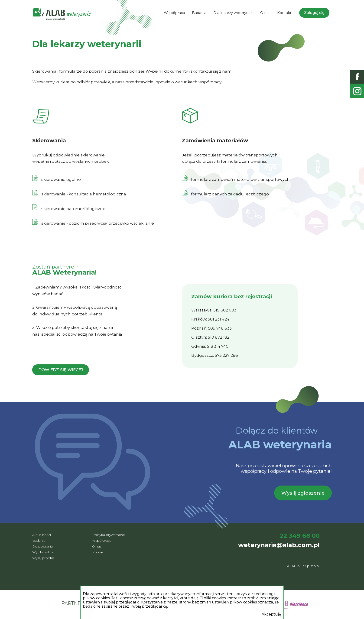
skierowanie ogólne (61, 179)
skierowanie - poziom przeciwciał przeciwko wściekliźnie (93, 223)
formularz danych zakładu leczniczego (225, 194)
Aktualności (42, 535)
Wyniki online (43, 552)
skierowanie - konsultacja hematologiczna (79, 194)
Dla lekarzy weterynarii (233, 13)
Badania (199, 13)
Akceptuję (271, 614)
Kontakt (284, 13)
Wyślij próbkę (43, 558)
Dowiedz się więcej (61, 370)
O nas (265, 13)
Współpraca (174, 13)
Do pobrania (42, 546)
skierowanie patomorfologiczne (73, 209)
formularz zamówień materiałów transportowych (236, 179)
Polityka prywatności (109, 535)
